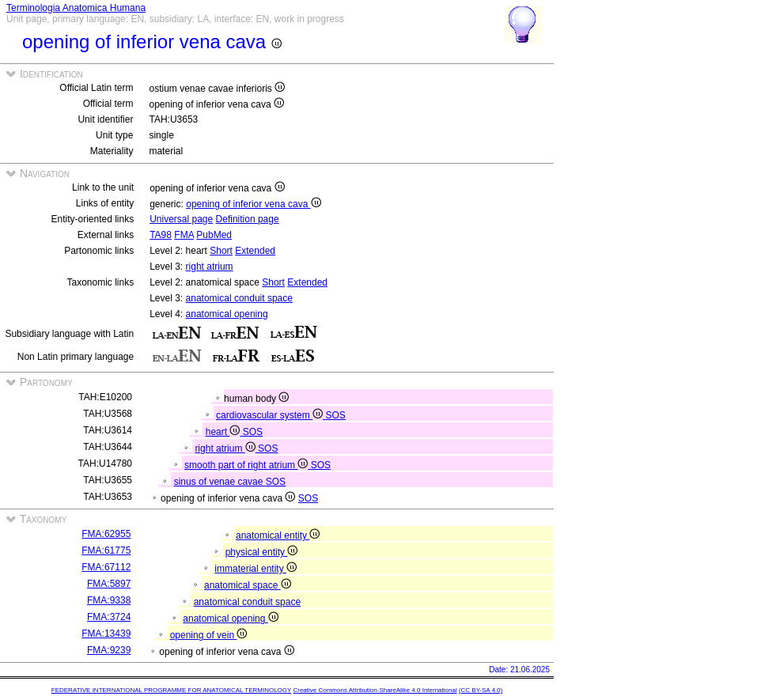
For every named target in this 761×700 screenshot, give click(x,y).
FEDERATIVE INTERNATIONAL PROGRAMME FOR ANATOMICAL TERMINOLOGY (171, 690)
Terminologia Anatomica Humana (76, 8)
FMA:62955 (106, 534)
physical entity (262, 552)
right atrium (210, 267)
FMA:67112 (106, 567)
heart (224, 432)
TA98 (161, 235)
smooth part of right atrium (248, 465)
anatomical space (248, 585)
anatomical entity (278, 535)
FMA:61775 (106, 551)
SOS (335, 415)
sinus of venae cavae (220, 482)
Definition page (248, 219)
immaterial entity (256, 569)
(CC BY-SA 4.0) (481, 690)
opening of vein (209, 635)
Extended (255, 251)
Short (221, 251)
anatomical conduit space (239, 298)
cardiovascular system (271, 415)
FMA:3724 (109, 617)
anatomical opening (227, 314)
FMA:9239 (109, 650)
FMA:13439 (106, 634)
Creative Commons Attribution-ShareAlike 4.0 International (375, 690)
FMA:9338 (109, 600)
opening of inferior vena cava (253, 204)
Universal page (181, 219)
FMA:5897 (109, 584)
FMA (184, 235)
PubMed (214, 235)
